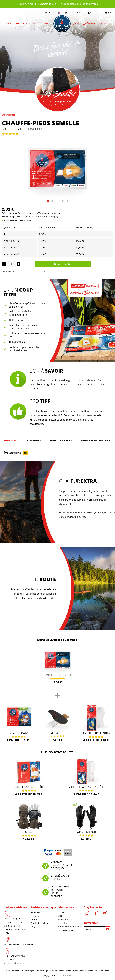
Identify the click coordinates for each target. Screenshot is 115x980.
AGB (60, 916)
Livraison (35, 916)
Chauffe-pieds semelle (57, 675)
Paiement (36, 912)
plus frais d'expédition (11, 217)
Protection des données (69, 927)
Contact (61, 912)
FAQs (34, 927)
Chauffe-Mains (19, 733)
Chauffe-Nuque (27, 971)
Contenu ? (34, 440)
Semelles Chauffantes (96, 733)
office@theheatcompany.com (19, 944)
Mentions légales (66, 930)
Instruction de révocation (65, 921)
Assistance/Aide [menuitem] (73, 13)
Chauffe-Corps (42, 971)
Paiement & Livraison (95, 440)
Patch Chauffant (12, 971)
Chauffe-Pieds (71, 971)
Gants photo (105, 971)
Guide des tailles (39, 923)
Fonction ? (11, 440)
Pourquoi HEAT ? (61, 440)
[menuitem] (94, 13)
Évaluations (16, 453)
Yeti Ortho (57, 733)
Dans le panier (63, 264)
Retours (35, 920)
